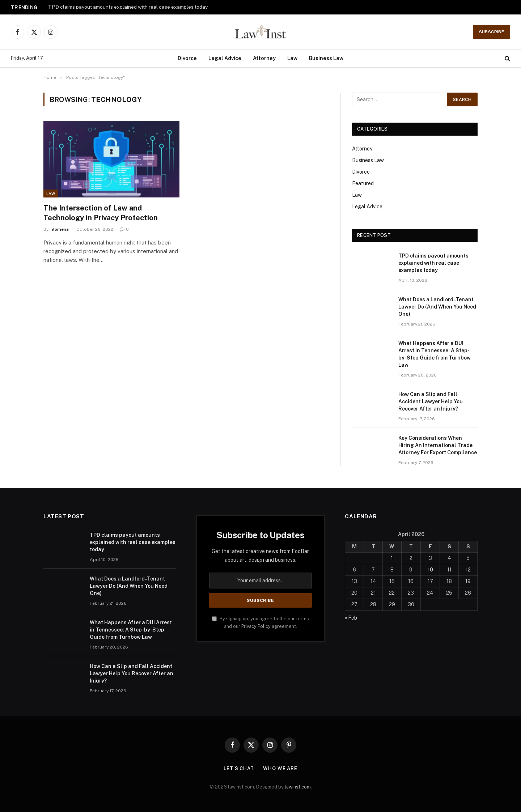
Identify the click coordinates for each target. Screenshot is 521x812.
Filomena (59, 229)
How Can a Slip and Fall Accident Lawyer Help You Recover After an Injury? (431, 401)
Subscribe (492, 32)
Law (292, 58)
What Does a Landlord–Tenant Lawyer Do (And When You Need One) (437, 307)
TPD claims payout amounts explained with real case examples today (128, 7)
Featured (363, 183)
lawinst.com (298, 787)
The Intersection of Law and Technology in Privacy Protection (101, 213)
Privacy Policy (256, 626)
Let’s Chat (239, 768)
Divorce (187, 58)
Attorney (264, 58)
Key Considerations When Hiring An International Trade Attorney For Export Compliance (438, 445)
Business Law (326, 58)
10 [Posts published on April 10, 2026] (430, 570)
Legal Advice (225, 58)
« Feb (351, 618)
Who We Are (280, 768)
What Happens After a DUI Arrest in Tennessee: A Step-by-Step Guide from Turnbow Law (435, 354)
